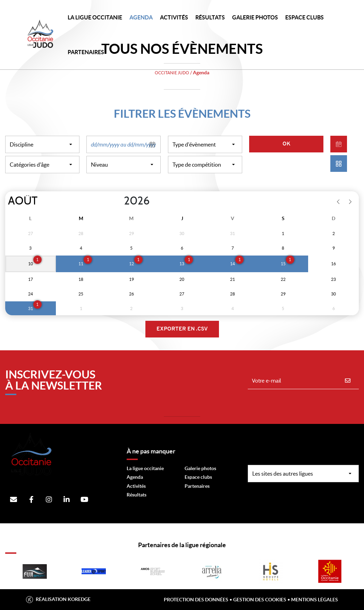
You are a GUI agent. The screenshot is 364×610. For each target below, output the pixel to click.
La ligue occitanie (145, 468)
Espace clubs (198, 477)
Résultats (210, 17)
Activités (174, 17)
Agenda (141, 17)
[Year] (118, 201)
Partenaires (197, 486)
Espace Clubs (304, 17)
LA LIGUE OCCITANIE (95, 17)
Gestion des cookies (260, 600)
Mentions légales (315, 600)
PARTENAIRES (86, 52)
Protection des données (196, 600)
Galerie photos (255, 17)
